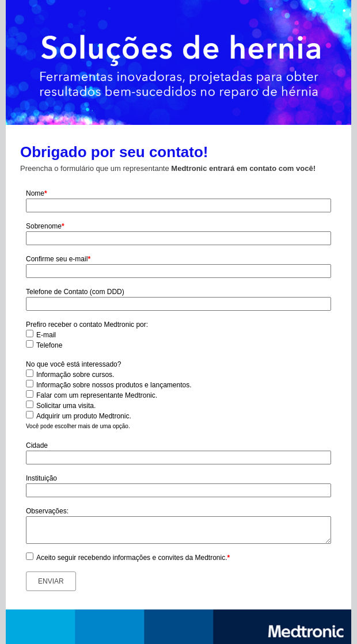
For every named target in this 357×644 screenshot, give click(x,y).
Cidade (37, 445)
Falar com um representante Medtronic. (97, 395)
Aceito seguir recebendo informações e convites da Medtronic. (133, 558)
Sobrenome (45, 226)
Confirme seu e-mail (58, 259)
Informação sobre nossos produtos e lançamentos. (114, 385)
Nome (37, 193)
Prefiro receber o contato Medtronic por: (87, 325)
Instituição (41, 478)
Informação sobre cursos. (75, 375)
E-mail (46, 335)
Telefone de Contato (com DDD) (75, 292)
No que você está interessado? (73, 364)
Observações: (47, 511)
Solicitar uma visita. (66, 406)
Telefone (49, 345)
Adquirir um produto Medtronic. (84, 416)
